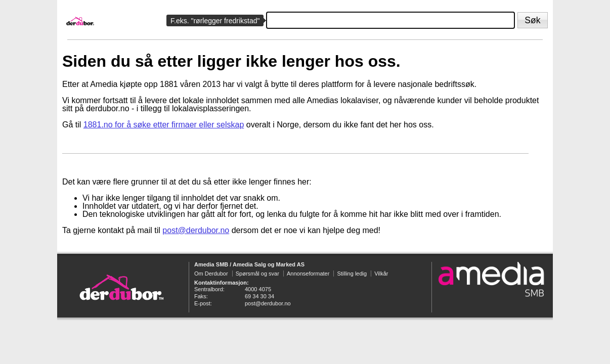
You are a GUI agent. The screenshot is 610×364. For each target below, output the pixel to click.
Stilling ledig (352, 274)
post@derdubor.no (196, 230)
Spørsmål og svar (257, 274)
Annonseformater (308, 274)
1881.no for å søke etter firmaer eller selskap (164, 125)
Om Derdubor (211, 274)
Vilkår (381, 274)
